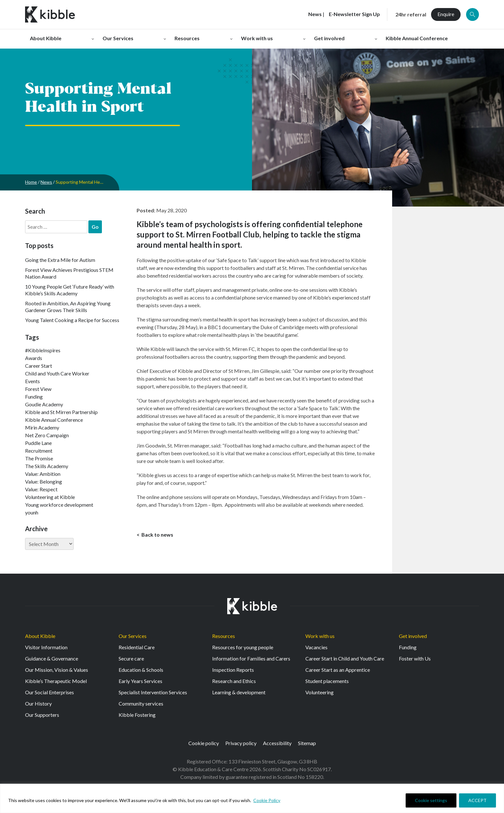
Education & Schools (141, 670)
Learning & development (239, 692)
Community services (141, 703)
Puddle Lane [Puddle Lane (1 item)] (38, 443)
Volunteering (319, 692)
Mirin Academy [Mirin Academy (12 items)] (42, 427)
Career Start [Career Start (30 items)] (39, 366)
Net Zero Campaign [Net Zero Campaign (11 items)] (47, 435)
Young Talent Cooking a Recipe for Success (72, 320)
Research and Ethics (234, 681)
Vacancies (316, 647)
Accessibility (277, 743)
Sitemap (307, 743)
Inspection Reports (233, 670)
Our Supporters (42, 715)
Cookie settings (431, 800)
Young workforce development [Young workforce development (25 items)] (59, 505)
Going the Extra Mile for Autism (60, 260)
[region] (252, 798)
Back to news (157, 535)
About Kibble (40, 636)
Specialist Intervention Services (153, 692)
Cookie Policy (267, 800)
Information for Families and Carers (251, 658)
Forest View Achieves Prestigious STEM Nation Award (69, 273)
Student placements (327, 681)
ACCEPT (477, 800)
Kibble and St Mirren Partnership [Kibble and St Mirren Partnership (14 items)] (61, 412)
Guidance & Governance (52, 658)
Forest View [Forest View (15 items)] (38, 389)
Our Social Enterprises (50, 692)
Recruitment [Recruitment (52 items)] (39, 451)
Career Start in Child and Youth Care (345, 658)
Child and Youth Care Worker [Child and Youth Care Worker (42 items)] (57, 373)
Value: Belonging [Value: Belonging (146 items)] (44, 481)
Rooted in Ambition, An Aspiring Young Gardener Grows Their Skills (68, 307)
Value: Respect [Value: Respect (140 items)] (41, 489)
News (46, 182)
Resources (224, 636)
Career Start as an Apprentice (338, 670)
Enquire (446, 14)
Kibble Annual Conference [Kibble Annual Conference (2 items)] (54, 420)
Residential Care (137, 647)
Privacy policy (241, 743)
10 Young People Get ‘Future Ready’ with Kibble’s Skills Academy (70, 290)
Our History (38, 703)
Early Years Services (140, 681)
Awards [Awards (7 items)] (34, 358)
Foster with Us (415, 658)
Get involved (413, 636)
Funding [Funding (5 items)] (34, 397)
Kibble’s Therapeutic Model (56, 681)
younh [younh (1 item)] (32, 512)
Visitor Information (46, 647)
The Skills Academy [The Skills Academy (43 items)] (47, 466)
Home (31, 182)
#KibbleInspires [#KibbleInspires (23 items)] (43, 350)
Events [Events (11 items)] (32, 381)
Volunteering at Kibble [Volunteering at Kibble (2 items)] (50, 497)
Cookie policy (204, 743)
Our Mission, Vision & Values (57, 670)
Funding (408, 647)
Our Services (133, 636)
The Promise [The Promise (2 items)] (39, 458)
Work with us (320, 636)
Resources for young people (243, 647)
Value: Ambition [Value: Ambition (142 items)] (43, 474)
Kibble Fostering (137, 715)
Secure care (131, 658)
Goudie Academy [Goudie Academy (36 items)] (44, 404)
